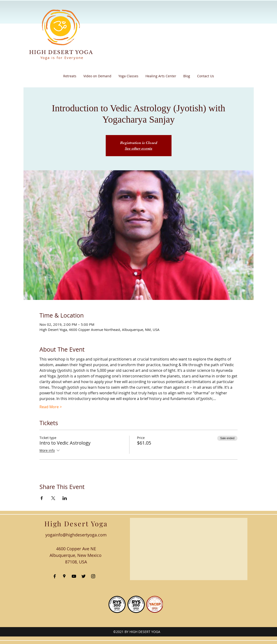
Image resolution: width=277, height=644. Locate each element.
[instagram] (93, 576)
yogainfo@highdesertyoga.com (76, 535)
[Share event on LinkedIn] (65, 498)
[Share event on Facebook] (42, 498)
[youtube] (74, 576)
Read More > (51, 407)
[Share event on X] (53, 498)
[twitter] (84, 576)
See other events (138, 148)
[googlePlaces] (64, 576)
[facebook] (55, 576)
